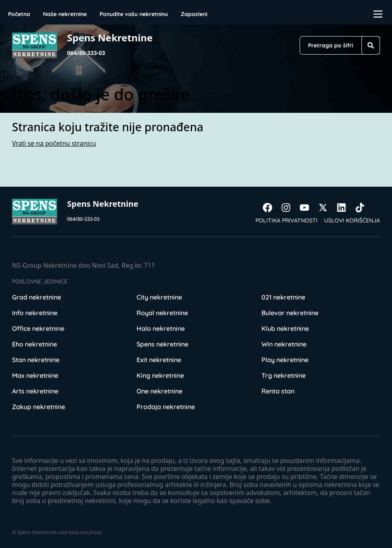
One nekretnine (159, 391)
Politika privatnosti (287, 220)
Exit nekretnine (159, 360)
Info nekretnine (35, 313)
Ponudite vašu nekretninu (134, 14)
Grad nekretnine (37, 297)
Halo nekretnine (161, 328)
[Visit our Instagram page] (290, 208)
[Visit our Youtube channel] (308, 208)
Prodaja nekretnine (166, 407)
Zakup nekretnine (39, 407)
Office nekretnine (38, 328)
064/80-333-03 (86, 53)
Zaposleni (194, 14)
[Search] (371, 45)
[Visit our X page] (327, 208)
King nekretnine (160, 375)
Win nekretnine (284, 344)
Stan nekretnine (36, 360)
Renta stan (278, 391)
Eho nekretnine (35, 344)
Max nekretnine (35, 375)
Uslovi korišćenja (352, 220)
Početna (19, 14)
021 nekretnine (283, 297)
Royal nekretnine (162, 313)
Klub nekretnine (285, 328)
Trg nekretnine (284, 375)
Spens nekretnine (162, 344)
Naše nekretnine (65, 14)
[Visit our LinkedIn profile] (345, 208)
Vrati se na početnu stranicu (54, 143)
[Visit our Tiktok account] (364, 208)
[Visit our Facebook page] (272, 208)
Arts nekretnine (35, 391)
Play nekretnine (285, 360)
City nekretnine (159, 297)
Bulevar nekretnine (290, 313)
